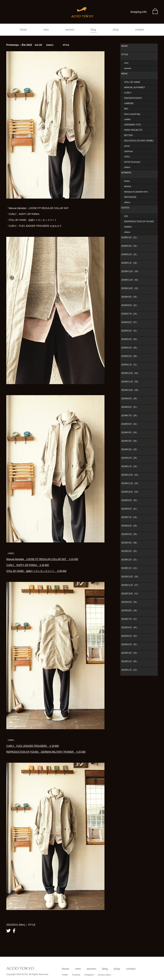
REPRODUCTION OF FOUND (139, 221)
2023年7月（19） (130, 517)
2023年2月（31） (130, 560)
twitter (8, 931)
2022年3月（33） (130, 653)
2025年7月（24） (130, 314)
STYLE (125, 54)
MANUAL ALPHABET (135, 87)
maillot (127, 119)
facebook (14, 931)
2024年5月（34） (130, 432)
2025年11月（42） (130, 280)
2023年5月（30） (130, 534)
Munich (128, 186)
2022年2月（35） (130, 661)
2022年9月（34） (130, 602)
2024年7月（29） (130, 415)
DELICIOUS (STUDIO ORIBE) (139, 141)
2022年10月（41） (130, 594)
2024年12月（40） (130, 373)
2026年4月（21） (130, 237)
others (127, 167)
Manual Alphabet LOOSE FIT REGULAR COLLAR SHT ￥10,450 (42, 559)
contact (140, 30)
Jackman (129, 151)
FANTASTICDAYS (133, 98)
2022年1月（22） (130, 670)
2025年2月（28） (130, 356)
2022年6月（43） (130, 627)
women (70, 30)
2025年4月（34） (130, 339)
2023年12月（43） (130, 475)
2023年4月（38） (130, 543)
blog (93, 30)
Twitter (65, 975)
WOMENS (126, 173)
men (46, 30)
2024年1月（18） (130, 466)
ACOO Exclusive (132, 162)
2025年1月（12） (130, 365)
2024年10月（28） (130, 390)
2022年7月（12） (130, 619)
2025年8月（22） (130, 305)
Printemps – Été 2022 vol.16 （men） (38, 45)
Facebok (76, 975)
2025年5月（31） (130, 331)
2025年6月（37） (130, 322)
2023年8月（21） (130, 509)
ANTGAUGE (130, 197)
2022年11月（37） (130, 585)
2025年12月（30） (130, 271)
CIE (126, 216)
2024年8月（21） (130, 407)
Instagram (89, 975)
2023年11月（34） (130, 483)
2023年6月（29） (130, 526)
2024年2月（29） (130, 458)
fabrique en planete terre (136, 192)
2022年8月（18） (130, 610)
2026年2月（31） (130, 254)
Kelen (127, 181)
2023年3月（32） (130, 551)
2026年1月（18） (130, 263)
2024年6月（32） (130, 424)
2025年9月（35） (130, 297)
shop (116, 30)
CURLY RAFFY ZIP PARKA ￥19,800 (28, 565)
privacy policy (104, 975)
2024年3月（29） (130, 449)
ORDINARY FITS (133, 125)
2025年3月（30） (130, 348)
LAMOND (129, 103)
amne (127, 146)
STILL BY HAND (132, 82)
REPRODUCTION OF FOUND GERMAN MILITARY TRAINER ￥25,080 (46, 752)
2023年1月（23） (130, 568)
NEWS (124, 46)
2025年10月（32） (130, 288)
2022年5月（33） (130, 636)
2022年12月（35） (130, 577)
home (23, 30)
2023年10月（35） (130, 492)
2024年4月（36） (130, 441)
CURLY (128, 93)
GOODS (125, 208)
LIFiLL (127, 157)
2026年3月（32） (130, 246)
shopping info (138, 12)
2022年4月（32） (130, 644)
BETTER (128, 135)
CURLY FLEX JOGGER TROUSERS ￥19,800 (33, 746)
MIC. (126, 109)
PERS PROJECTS (133, 130)
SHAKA (128, 227)
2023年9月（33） (130, 500)
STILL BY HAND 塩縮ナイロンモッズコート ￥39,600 (36, 571)
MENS (124, 74)
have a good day (132, 114)
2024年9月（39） (130, 399)
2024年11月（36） (130, 382)
